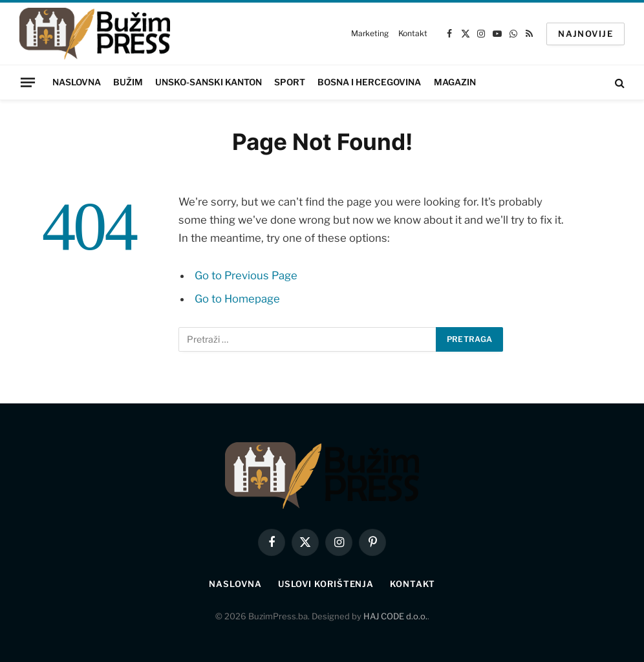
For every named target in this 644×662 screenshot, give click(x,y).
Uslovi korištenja (326, 584)
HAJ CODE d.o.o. (395, 616)
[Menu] (28, 82)
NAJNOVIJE (585, 34)
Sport (290, 82)
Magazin (455, 82)
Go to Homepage (237, 299)
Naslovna (77, 82)
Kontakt (413, 33)
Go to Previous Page (246, 275)
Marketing (370, 33)
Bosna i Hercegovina (369, 82)
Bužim (128, 82)
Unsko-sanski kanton (209, 82)
